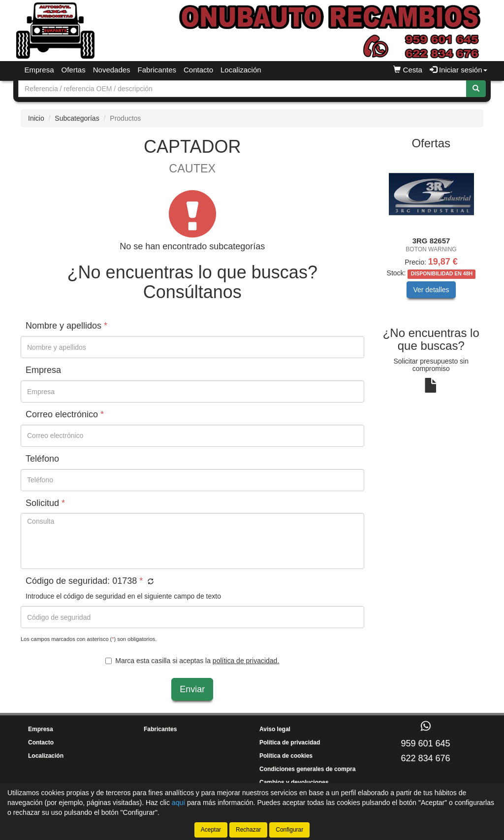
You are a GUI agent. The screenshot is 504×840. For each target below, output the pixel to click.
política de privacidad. (246, 661)
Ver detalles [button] (431, 290)
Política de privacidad (290, 742)
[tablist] (431, 235)
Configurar (289, 830)
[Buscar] (476, 89)
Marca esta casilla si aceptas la (192, 661)
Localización (241, 70)
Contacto (198, 70)
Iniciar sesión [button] (458, 70)
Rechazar (248, 830)
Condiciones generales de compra (307, 769)
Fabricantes (157, 70)
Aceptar (211, 830)
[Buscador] (242, 89)
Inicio (36, 118)
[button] (149, 582)
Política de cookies (286, 756)
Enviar (192, 689)
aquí (178, 803)
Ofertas (74, 70)
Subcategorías (77, 118)
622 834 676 (425, 758)
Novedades (112, 70)
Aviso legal (275, 729)
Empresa (39, 70)
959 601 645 (425, 743)
